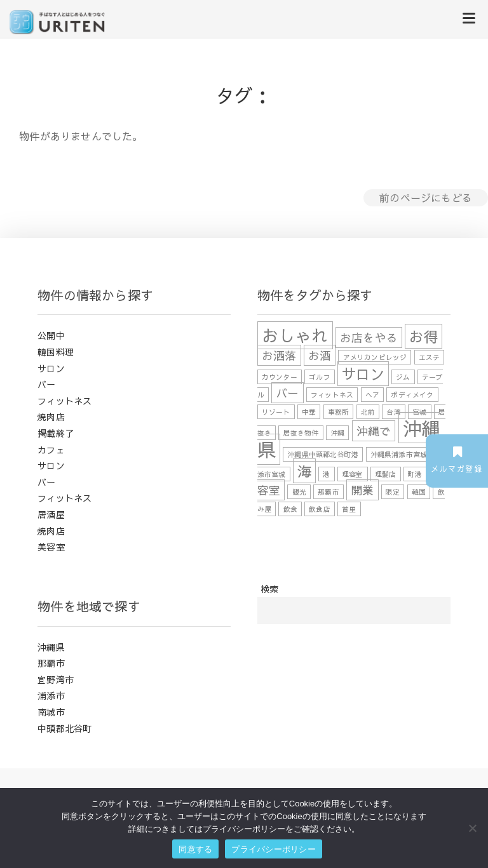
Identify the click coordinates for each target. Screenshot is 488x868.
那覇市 (51, 663)
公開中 (51, 335)
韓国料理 (56, 352)
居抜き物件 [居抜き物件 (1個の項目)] (301, 433)
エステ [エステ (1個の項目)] (430, 357)
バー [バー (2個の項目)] (287, 393)
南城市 (51, 712)
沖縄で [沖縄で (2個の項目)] (374, 431)
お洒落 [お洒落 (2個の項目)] (279, 355)
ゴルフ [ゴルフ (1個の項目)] (320, 377)
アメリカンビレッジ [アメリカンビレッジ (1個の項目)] (375, 357)
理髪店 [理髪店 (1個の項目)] (386, 474)
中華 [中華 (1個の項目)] (309, 412)
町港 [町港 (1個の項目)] (415, 474)
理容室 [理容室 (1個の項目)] (353, 474)
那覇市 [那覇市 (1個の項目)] (329, 492)
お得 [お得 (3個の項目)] (423, 336)
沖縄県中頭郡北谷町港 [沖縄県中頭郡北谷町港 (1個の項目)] (323, 454)
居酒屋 (51, 514)
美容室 (51, 547)
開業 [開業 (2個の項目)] (362, 490)
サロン (51, 368)
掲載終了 (56, 433)
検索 (269, 589)
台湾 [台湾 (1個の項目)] (393, 412)
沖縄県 (51, 647)
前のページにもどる (426, 197)
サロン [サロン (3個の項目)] (363, 374)
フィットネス (64, 401)
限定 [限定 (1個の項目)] (393, 492)
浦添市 (51, 695)
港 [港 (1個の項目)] (326, 474)
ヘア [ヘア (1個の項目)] (372, 395)
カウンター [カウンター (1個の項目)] (280, 377)
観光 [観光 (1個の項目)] (299, 492)
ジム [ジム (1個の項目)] (403, 377)
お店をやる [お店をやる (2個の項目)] (369, 337)
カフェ (51, 450)
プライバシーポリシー (274, 849)
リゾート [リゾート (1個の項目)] (276, 412)
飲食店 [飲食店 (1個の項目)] (320, 509)
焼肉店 (51, 417)
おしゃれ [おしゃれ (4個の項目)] (295, 335)
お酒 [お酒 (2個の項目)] (320, 355)
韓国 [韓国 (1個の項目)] (419, 492)
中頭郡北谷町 (64, 728)
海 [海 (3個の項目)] (304, 471)
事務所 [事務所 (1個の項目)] (339, 412)
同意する (195, 849)
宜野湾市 (56, 679)
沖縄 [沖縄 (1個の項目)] (337, 433)
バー (46, 384)
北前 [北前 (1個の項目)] (368, 412)
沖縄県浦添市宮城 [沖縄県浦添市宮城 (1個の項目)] (399, 454)
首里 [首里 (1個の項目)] (349, 509)
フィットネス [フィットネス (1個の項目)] (332, 395)
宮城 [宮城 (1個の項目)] (419, 412)
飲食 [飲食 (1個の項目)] (290, 509)
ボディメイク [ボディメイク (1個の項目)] (412, 395)
